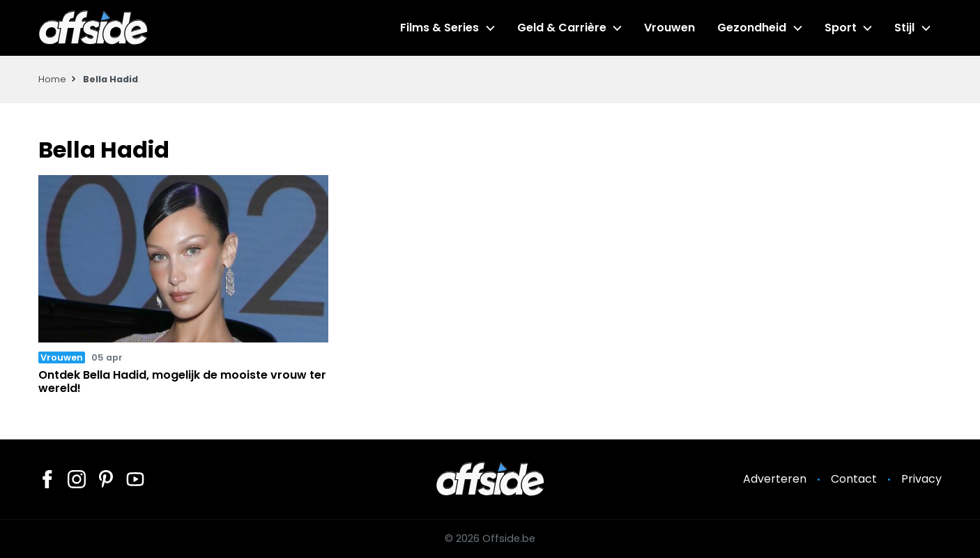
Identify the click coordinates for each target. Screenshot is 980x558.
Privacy (921, 479)
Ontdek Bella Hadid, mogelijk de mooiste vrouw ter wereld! (182, 382)
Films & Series (439, 28)
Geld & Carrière (562, 28)
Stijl (904, 28)
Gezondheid (752, 28)
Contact (854, 479)
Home (52, 79)
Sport (841, 28)
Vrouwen (669, 28)
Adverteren (775, 479)
